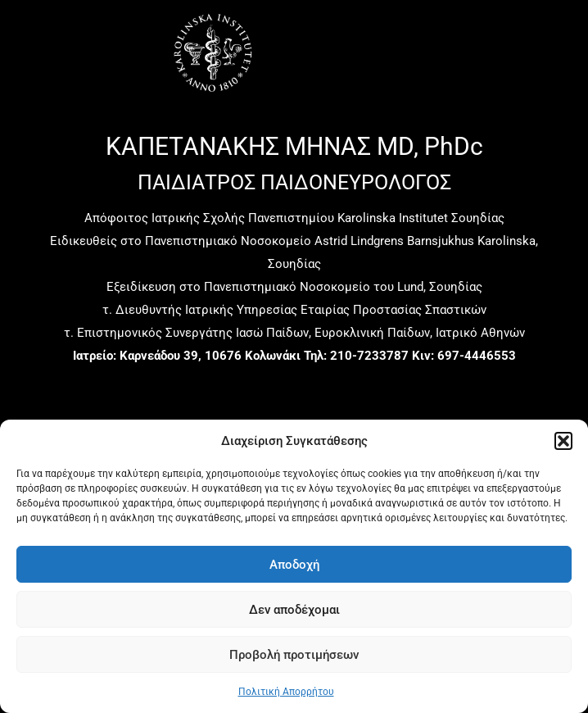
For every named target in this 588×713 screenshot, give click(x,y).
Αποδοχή (294, 565)
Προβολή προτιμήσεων (294, 655)
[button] (563, 441)
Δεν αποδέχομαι (294, 610)
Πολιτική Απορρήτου (286, 692)
